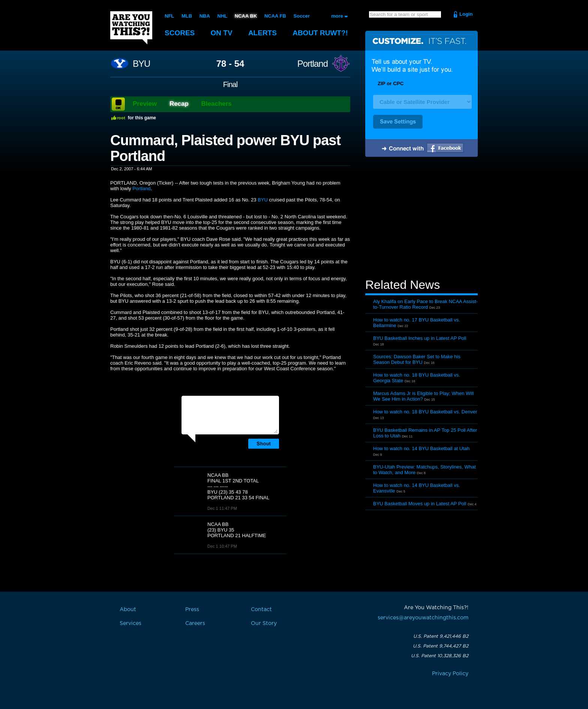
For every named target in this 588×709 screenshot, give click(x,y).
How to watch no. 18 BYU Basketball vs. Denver (425, 412)
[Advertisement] (421, 219)
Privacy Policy (450, 674)
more (337, 16)
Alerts (262, 33)
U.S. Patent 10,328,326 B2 (440, 656)
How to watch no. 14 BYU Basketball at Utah (421, 448)
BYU (141, 64)
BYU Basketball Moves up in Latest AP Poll (420, 504)
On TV (222, 33)
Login (466, 14)
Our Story (264, 623)
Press (192, 610)
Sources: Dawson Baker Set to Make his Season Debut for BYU (417, 359)
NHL (223, 16)
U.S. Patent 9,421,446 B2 (441, 636)
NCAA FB (275, 16)
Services (130, 623)
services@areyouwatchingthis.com (423, 618)
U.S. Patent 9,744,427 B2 (441, 646)
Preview (145, 104)
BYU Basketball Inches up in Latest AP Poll (420, 338)
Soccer (302, 16)
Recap (179, 104)
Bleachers (217, 104)
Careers (195, 623)
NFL (169, 16)
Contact (261, 610)
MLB (187, 16)
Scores (180, 33)
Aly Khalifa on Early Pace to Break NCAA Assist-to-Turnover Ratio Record (425, 304)
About (320, 33)
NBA (205, 16)
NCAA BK (246, 16)
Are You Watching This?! (131, 28)
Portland (313, 64)
